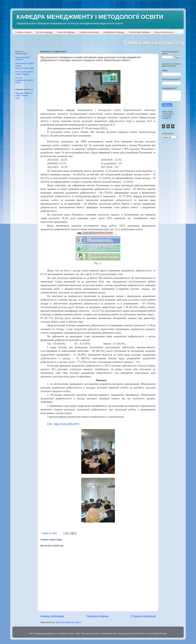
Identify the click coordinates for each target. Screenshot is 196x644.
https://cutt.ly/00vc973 (66, 424)
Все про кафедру (44, 32)
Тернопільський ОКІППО (22, 59)
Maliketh (141, 634)
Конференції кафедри (114, 32)
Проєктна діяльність (164, 32)
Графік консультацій (89, 32)
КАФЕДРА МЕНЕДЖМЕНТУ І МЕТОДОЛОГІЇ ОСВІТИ (90, 17)
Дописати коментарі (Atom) (68, 622)
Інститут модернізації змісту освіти (24, 80)
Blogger (163, 634)
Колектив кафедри (66, 32)
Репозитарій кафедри (139, 32)
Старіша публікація (143, 616)
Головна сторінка (23, 32)
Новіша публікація (52, 616)
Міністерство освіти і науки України (24, 73)
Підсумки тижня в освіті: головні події (23, 96)
